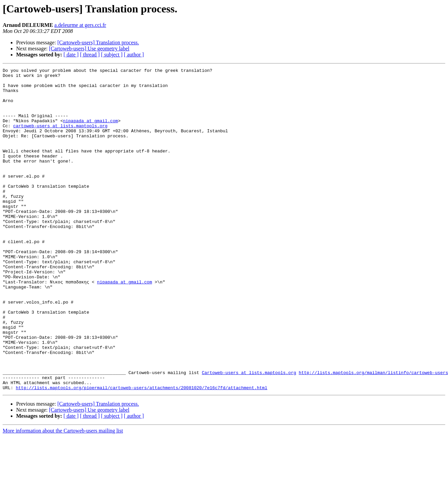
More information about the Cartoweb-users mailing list (63, 495)
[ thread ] (90, 55)
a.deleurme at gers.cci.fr (80, 25)
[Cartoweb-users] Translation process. (98, 42)
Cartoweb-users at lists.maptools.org (249, 434)
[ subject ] (112, 55)
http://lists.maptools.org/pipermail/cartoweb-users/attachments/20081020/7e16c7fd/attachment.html (142, 452)
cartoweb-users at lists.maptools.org (60, 138)
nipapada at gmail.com (90, 132)
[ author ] (134, 55)
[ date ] (71, 55)
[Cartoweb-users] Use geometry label (89, 49)
